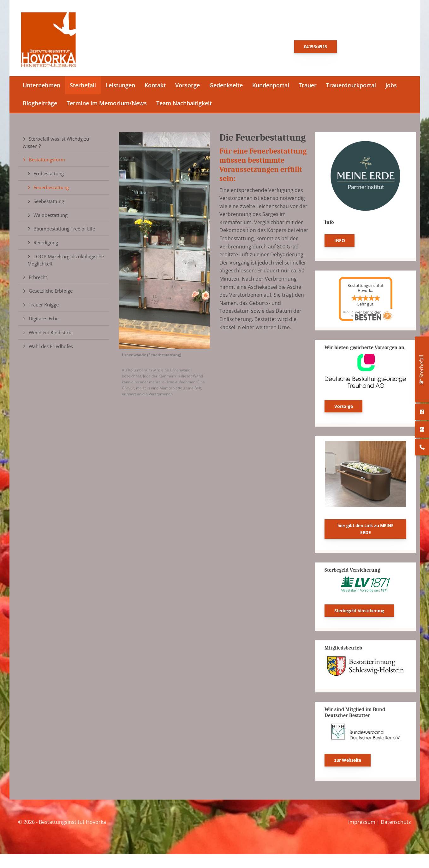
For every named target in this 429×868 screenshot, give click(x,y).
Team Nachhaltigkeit (184, 105)
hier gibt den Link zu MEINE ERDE (366, 531)
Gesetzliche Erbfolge (51, 293)
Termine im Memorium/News (107, 105)
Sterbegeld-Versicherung (359, 612)
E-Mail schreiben (372, 47)
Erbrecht (38, 279)
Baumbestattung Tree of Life (64, 231)
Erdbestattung (49, 175)
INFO (340, 242)
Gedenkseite (226, 87)
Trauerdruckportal (351, 87)
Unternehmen (42, 87)
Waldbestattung (51, 217)
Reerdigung (46, 244)
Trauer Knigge (44, 306)
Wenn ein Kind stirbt (51, 334)
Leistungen (120, 87)
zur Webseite (348, 762)
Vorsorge (188, 87)
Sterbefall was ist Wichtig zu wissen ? (56, 144)
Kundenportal (271, 87)
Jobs (391, 87)
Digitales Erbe (44, 320)
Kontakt (155, 87)
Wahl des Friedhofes (51, 348)
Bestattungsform (47, 162)
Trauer (308, 87)
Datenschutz (396, 824)
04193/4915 (316, 47)
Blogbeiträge (40, 105)
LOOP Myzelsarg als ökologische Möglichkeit (66, 262)
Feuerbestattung (51, 189)
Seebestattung (49, 203)
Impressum (362, 824)
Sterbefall (83, 87)
